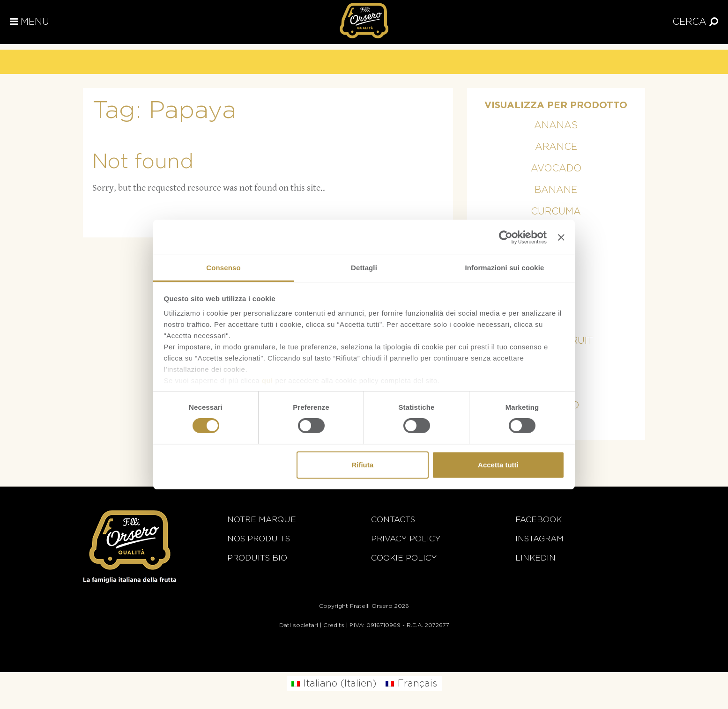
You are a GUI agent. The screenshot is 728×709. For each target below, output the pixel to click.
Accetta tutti (498, 465)
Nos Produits (259, 539)
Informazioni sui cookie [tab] (505, 268)
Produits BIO (257, 558)
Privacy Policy (406, 539)
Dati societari (299, 625)
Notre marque (262, 520)
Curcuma (556, 212)
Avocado (556, 169)
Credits (334, 625)
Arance (556, 147)
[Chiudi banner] (561, 237)
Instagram (539, 539)
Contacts (393, 520)
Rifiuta (362, 465)
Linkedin (535, 558)
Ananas (556, 126)
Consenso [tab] (223, 268)
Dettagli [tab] (364, 268)
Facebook (539, 520)
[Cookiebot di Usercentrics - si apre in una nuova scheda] (506, 237)
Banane (556, 190)
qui (267, 380)
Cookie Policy (404, 558)
